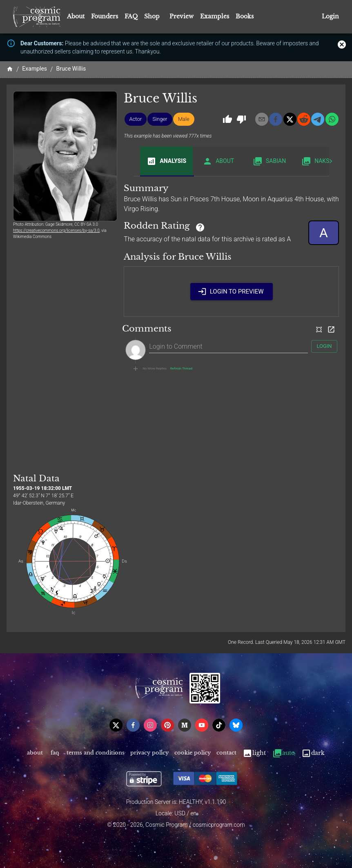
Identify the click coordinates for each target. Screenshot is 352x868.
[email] (262, 119)
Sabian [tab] (269, 161)
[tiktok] (219, 725)
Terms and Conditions (96, 753)
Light (254, 753)
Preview (182, 16)
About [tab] (218, 161)
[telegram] (318, 119)
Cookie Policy (193, 753)
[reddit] (304, 119)
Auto (284, 753)
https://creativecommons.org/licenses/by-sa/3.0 (56, 230)
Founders (105, 16)
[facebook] (276, 119)
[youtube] (202, 725)
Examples (215, 16)
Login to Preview (232, 292)
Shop (152, 16)
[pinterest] (167, 725)
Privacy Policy (149, 753)
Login (330, 17)
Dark (313, 753)
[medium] (185, 725)
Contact (226, 753)
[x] (290, 119)
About (76, 16)
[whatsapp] (332, 119)
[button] (136, 119)
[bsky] (236, 725)
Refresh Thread (181, 369)
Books (245, 16)
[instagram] (150, 725)
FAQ (131, 16)
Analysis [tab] (166, 161)
